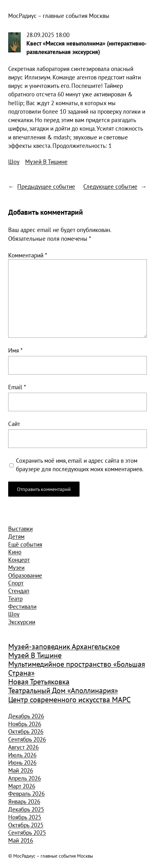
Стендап (19, 591)
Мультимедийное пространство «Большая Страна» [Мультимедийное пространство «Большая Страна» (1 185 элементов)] (77, 669)
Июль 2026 (22, 755)
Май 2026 (21, 770)
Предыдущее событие (46, 186)
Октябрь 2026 (26, 731)
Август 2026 (23, 747)
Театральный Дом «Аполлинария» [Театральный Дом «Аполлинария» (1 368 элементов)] (63, 690)
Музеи (16, 567)
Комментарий (28, 255)
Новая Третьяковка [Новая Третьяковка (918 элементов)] (39, 682)
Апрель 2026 (25, 778)
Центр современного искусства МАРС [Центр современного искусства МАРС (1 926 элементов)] (69, 700)
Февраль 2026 (26, 793)
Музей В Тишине (46, 162)
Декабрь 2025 (26, 809)
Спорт (16, 583)
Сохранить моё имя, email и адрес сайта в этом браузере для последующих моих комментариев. (80, 465)
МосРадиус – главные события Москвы (59, 16)
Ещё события (25, 544)
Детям (16, 536)
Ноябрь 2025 (25, 817)
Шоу (14, 162)
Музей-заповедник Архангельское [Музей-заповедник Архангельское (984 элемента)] (64, 647)
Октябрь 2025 (26, 825)
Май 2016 (21, 840)
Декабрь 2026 (26, 716)
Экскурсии (22, 622)
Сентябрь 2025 (27, 832)
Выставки (20, 528)
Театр (15, 598)
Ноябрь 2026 (25, 724)
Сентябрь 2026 (27, 739)
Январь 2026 (24, 801)
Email (17, 387)
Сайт (14, 424)
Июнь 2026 (22, 762)
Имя (15, 350)
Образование (25, 575)
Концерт (19, 560)
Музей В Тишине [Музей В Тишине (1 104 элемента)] (35, 655)
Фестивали (22, 606)
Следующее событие (110, 186)
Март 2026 (22, 786)
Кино (15, 552)
